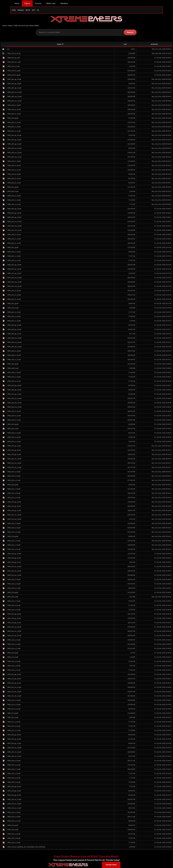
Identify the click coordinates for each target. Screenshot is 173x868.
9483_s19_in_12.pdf (14, 817)
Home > (5, 26)
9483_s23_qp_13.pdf (14, 554)
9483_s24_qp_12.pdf (14, 506)
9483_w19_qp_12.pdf (14, 390)
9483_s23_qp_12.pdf (14, 558)
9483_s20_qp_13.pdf (14, 735)
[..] (8, 49)
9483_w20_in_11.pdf (14, 360)
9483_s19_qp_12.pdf (14, 791)
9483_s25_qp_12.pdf (14, 450)
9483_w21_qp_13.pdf (14, 265)
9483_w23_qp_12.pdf (14, 140)
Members (64, 3)
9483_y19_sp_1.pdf (14, 58)
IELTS (28, 10)
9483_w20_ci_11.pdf (14, 381)
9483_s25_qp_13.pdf (14, 446)
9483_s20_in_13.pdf (14, 761)
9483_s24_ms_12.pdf (14, 519)
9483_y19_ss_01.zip (14, 53)
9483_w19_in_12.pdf (14, 416)
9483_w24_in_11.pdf (14, 114)
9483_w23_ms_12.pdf (14, 153)
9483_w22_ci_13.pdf (14, 252)
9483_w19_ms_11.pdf (14, 407)
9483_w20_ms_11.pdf (14, 347)
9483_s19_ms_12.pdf (14, 804)
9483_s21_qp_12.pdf (14, 679)
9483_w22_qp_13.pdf (14, 209)
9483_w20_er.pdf (13, 368)
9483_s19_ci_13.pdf (14, 834)
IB (38, 10)
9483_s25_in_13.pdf (14, 472)
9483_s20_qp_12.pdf (14, 739)
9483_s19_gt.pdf (13, 825)
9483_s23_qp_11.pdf (14, 562)
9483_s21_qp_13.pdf (14, 674)
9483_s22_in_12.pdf (14, 644)
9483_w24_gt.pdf (13, 118)
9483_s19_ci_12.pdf (14, 838)
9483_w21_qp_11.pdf (14, 273)
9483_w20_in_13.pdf (14, 351)
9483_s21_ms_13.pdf (14, 687)
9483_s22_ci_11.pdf (14, 670)
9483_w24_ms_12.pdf (14, 97)
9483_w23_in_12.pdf (14, 166)
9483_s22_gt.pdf (13, 653)
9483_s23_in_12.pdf (14, 584)
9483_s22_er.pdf (13, 657)
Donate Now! (111, 865)
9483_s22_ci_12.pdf (14, 666)
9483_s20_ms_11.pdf (14, 756)
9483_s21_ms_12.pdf (14, 692)
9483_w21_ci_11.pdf (14, 321)
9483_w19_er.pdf (13, 429)
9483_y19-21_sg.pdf (14, 75)
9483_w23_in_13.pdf (14, 161)
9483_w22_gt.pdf (13, 247)
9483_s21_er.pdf (13, 717)
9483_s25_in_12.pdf (14, 476)
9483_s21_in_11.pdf (14, 709)
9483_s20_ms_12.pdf (14, 752)
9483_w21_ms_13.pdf (14, 278)
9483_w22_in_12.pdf (14, 239)
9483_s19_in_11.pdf (14, 821)
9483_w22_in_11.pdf (14, 243)
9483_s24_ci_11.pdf (14, 549)
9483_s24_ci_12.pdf (14, 545)
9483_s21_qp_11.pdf (14, 683)
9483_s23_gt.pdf (13, 592)
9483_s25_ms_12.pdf (14, 463)
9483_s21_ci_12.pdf (14, 726)
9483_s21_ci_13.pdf (14, 722)
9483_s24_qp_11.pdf (14, 510)
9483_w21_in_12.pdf (14, 295)
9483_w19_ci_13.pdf (14, 433)
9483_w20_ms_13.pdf (14, 338)
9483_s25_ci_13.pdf (14, 489)
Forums (38, 3)
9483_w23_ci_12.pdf (14, 200)
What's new (51, 3)
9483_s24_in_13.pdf (14, 523)
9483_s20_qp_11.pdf (14, 743)
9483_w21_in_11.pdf (14, 299)
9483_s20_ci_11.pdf (14, 782)
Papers (27, 3)
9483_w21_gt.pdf (13, 303)
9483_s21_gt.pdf (13, 713)
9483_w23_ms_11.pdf (14, 157)
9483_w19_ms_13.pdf (14, 398)
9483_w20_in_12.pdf (14, 355)
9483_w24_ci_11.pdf (14, 131)
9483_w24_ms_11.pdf (14, 101)
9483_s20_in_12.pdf (14, 765)
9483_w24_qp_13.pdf (14, 79)
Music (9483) (34, 26)
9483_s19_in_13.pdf (14, 812)
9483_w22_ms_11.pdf (14, 230)
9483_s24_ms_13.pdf (14, 515)
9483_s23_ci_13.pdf (14, 601)
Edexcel (21, 10)
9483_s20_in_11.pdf (14, 769)
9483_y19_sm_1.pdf (14, 62)
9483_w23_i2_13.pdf (14, 174)
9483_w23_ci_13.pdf (14, 196)
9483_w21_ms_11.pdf (14, 286)
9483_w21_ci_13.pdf (14, 312)
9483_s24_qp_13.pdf (14, 502)
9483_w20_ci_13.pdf (14, 372)
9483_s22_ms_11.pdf (14, 636)
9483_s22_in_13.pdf (14, 640)
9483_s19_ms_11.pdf (14, 808)
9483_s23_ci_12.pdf (14, 605)
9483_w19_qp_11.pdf (14, 394)
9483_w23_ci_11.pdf (14, 204)
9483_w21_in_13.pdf (14, 291)
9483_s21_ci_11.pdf (14, 730)
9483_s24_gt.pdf (13, 536)
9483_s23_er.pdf (13, 597)
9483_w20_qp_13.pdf (14, 325)
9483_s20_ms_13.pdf (14, 748)
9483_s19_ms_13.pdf (14, 799)
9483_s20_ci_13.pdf (14, 774)
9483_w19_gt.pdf (13, 424)
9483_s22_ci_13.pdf (14, 661)
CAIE (14, 10)
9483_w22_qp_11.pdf (14, 217)
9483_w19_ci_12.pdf (14, 437)
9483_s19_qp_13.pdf (14, 786)
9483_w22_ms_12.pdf (14, 226)
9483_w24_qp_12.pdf (14, 84)
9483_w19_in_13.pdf (14, 411)
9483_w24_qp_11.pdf (14, 88)
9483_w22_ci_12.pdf (14, 256)
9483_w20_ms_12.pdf (14, 342)
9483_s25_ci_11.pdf (14, 498)
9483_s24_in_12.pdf (14, 528)
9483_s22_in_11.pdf (14, 648)
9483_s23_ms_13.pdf (14, 567)
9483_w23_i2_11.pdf (14, 183)
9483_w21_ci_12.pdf (14, 316)
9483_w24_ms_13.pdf (14, 92)
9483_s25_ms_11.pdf (14, 467)
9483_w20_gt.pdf (13, 364)
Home (17, 3)
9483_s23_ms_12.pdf (14, 571)
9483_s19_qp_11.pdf (14, 795)
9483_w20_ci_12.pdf (14, 377)
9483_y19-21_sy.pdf (14, 71)
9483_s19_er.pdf (13, 830)
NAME (60, 44)
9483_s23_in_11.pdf (14, 588)
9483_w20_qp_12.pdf (14, 329)
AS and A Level (24, 26)
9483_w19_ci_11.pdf (14, 441)
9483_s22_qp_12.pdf (14, 618)
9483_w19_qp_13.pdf (14, 385)
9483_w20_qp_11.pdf (14, 334)
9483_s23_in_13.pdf (14, 579)
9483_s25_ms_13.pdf (14, 459)
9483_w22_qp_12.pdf (14, 213)
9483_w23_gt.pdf (13, 187)
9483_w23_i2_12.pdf (14, 178)
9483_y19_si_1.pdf (13, 66)
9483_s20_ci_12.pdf (14, 778)
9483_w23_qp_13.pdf (14, 135)
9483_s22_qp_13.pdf (14, 614)
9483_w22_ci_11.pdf (14, 260)
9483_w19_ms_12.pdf (14, 403)
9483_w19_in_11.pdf (14, 420)
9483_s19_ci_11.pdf (14, 843)
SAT (34, 10)
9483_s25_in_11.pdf (14, 480)
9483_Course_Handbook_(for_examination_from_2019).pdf (26, 847)
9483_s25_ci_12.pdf (14, 493)
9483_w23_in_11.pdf (14, 170)
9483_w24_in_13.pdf (14, 105)
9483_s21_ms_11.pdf (14, 696)
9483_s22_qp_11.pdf (14, 623)
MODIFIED (154, 44)
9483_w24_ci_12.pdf (14, 127)
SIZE (125, 44)
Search (130, 32)
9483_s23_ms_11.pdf (14, 575)
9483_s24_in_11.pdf (14, 532)
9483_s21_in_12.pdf (14, 705)
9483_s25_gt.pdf (13, 485)
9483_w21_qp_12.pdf (14, 269)
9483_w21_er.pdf (13, 308)
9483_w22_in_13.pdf (14, 235)
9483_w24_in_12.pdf (14, 109)
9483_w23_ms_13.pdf (14, 148)
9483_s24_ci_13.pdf (14, 541)
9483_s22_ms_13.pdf (14, 627)
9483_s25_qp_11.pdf (14, 454)
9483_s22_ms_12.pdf (14, 631)
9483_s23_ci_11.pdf (14, 610)
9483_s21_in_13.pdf (14, 700)
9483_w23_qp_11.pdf (14, 144)
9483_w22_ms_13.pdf (14, 222)
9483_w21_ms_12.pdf (14, 282)
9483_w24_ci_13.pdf (14, 122)
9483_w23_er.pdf (13, 191)
